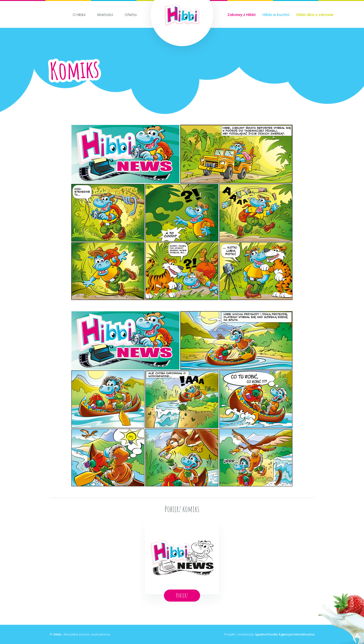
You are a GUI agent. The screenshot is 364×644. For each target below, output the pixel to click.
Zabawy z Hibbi (242, 15)
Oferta (131, 15)
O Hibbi (79, 15)
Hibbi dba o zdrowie (315, 15)
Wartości (105, 15)
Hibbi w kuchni (276, 15)
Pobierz (182, 595)
